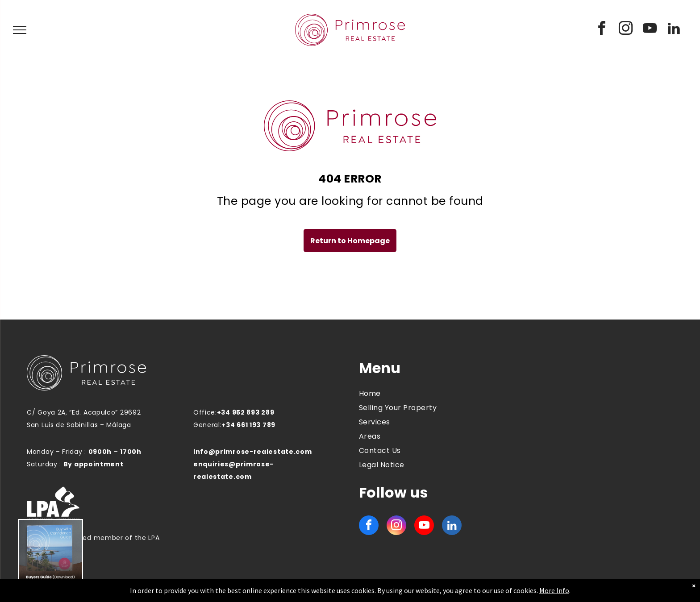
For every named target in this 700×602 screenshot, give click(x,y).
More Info (554, 590)
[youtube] (650, 30)
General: (208, 425)
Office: (205, 412)
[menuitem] (428, 394)
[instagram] (626, 30)
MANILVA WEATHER (592, 393)
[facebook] (602, 30)
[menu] (20, 30)
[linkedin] (674, 30)
